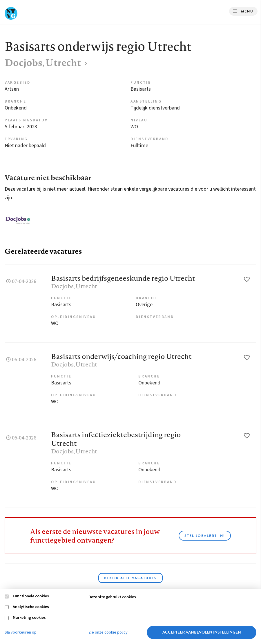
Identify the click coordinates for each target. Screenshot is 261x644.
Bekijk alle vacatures (130, 578)
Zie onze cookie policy (108, 632)
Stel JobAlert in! (205, 536)
